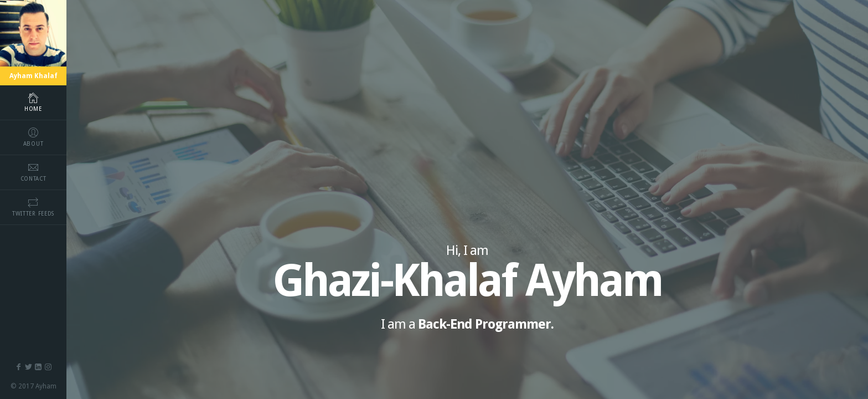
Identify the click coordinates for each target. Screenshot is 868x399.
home (33, 102)
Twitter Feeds (33, 206)
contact (33, 172)
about (33, 137)
